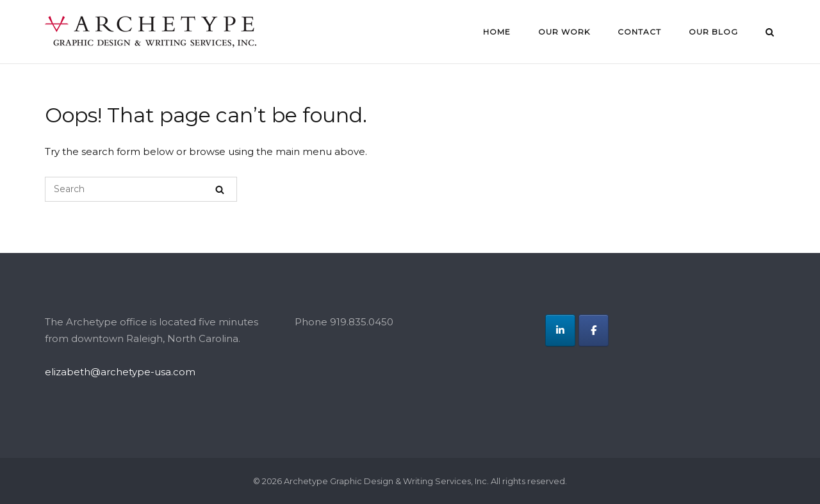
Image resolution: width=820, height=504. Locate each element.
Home (497, 32)
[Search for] (141, 189)
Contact (639, 32)
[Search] (220, 189)
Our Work (564, 32)
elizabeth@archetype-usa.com (120, 372)
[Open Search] (770, 33)
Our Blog (713, 32)
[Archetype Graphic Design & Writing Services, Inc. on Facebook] (594, 330)
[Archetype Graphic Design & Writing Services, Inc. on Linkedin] (560, 330)
